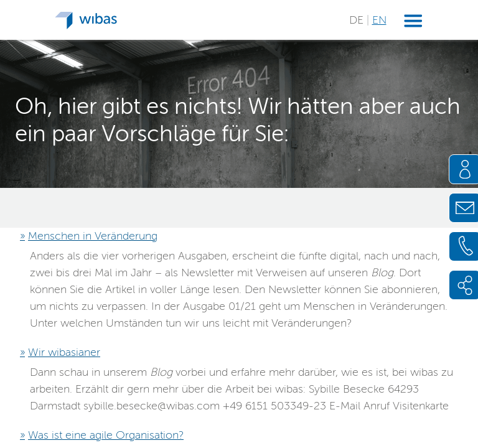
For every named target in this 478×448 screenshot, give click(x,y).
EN (379, 20)
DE (358, 20)
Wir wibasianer (64, 352)
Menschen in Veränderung (93, 236)
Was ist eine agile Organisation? (106, 435)
